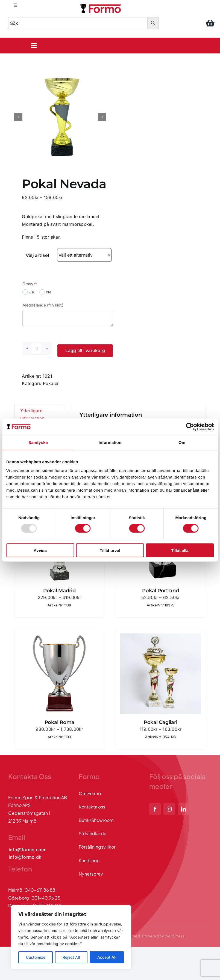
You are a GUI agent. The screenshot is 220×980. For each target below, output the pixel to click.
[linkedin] (183, 809)
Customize (36, 957)
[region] (71, 937)
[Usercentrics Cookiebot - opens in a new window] (190, 427)
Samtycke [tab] (38, 442)
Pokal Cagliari (161, 722)
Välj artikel (37, 255)
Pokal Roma (59, 722)
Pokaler (51, 383)
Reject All (71, 957)
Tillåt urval (110, 550)
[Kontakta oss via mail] (27, 850)
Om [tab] (182, 442)
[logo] (101, 5)
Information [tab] (110, 442)
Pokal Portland (160, 591)
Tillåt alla (180, 550)
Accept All (107, 957)
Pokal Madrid (59, 591)
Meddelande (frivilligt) (43, 305)
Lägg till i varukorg (85, 350)
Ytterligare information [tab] (32, 414)
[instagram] (169, 809)
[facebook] (155, 809)
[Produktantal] (37, 349)
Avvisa (40, 550)
